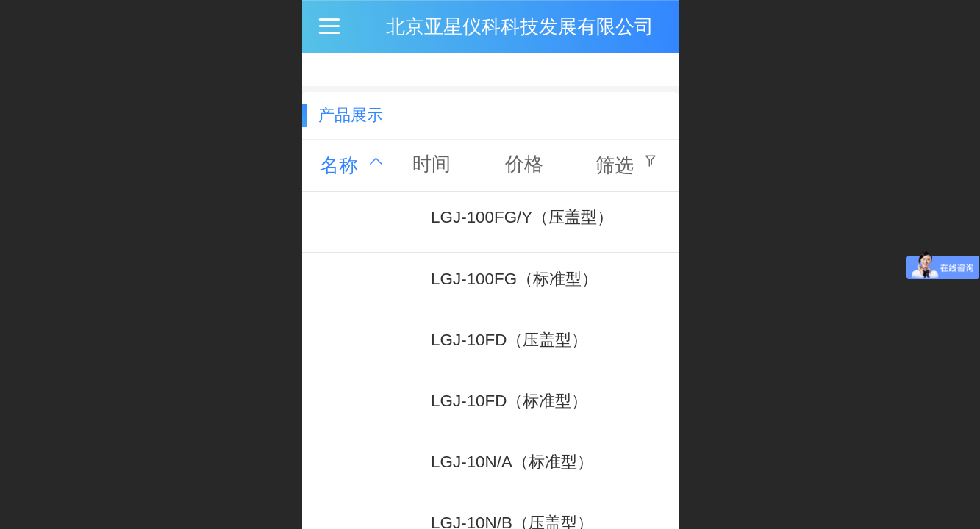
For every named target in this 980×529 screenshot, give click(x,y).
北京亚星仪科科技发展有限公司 (520, 26)
